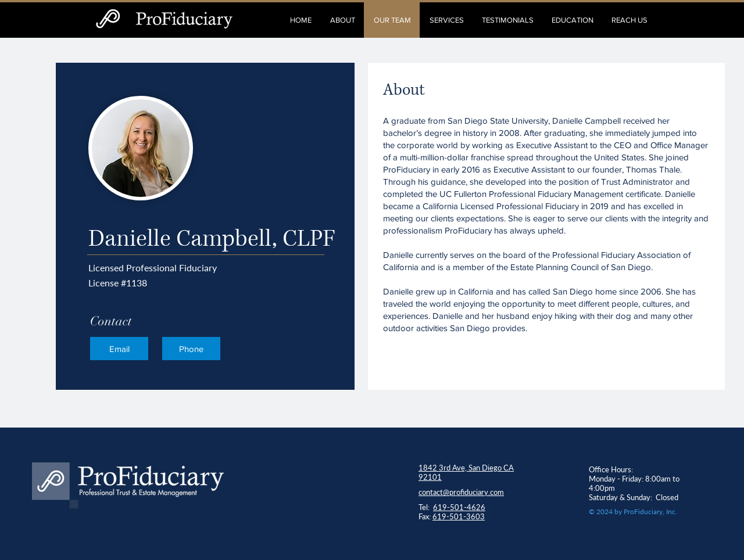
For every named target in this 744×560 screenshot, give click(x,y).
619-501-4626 (459, 507)
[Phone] (191, 349)
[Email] (119, 349)
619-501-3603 (459, 516)
